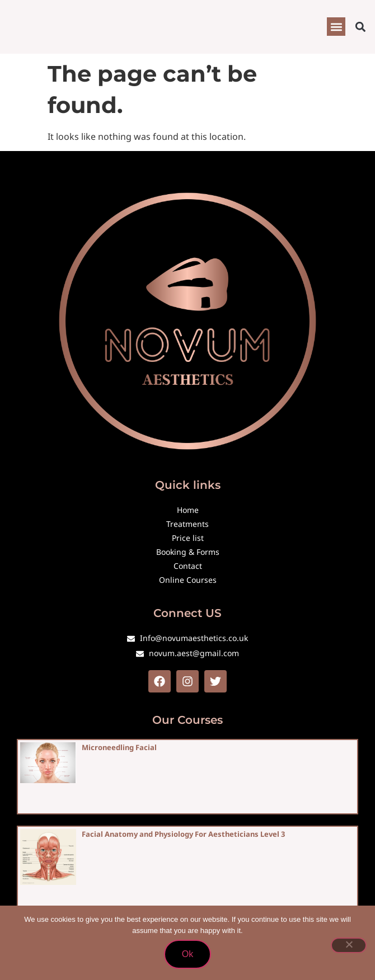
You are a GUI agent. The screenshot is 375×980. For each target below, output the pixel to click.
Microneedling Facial (119, 747)
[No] (349, 945)
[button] (336, 27)
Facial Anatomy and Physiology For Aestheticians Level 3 (183, 834)
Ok (187, 954)
